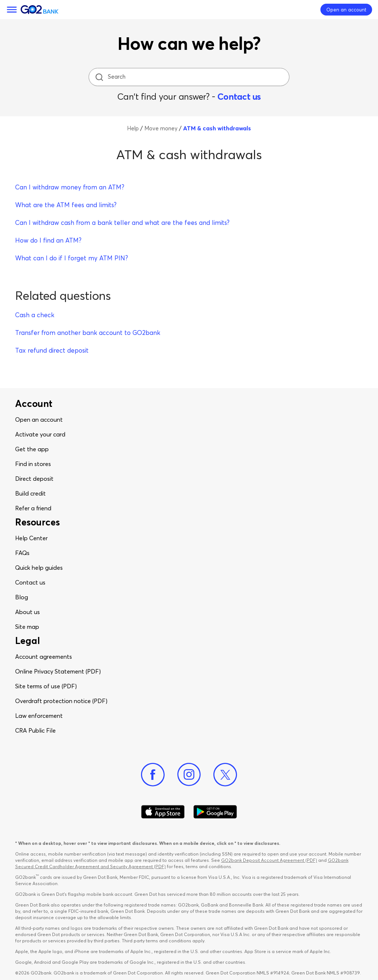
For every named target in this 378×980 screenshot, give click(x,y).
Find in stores (33, 464)
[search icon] (99, 77)
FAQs (22, 553)
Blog (22, 597)
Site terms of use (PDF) (46, 686)
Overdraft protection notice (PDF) (61, 701)
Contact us (239, 97)
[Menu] (12, 10)
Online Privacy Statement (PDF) (58, 671)
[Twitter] (225, 775)
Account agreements (44, 657)
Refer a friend (33, 508)
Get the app (32, 449)
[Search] (190, 77)
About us (28, 612)
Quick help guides (39, 568)
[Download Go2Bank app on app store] (163, 812)
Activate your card (40, 434)
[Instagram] (189, 775)
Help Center (31, 538)
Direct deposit (34, 479)
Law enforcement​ (39, 716)
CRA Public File (35, 730)
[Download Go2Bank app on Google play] (215, 812)
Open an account (39, 419)
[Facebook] (153, 775)
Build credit (30, 493)
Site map (27, 627)
